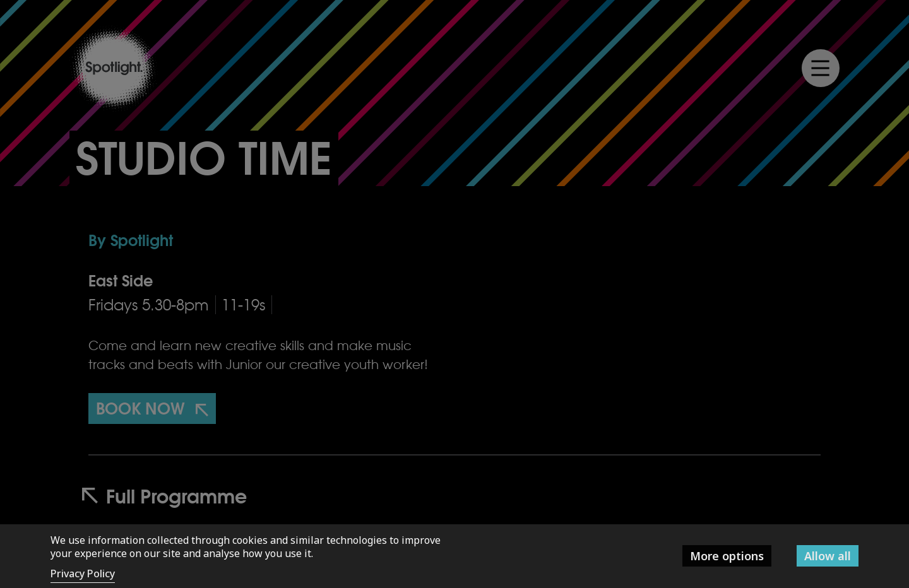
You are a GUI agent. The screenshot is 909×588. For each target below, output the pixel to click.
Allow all (828, 556)
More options (727, 556)
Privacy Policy (83, 573)
